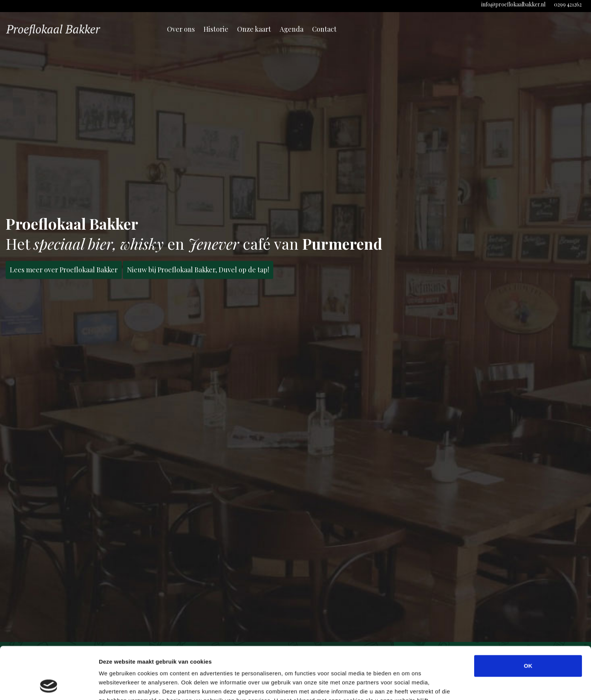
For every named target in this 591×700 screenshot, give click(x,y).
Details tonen (407, 685)
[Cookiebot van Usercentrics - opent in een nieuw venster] (49, 685)
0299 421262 (568, 4)
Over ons (181, 29)
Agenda (292, 29)
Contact (324, 29)
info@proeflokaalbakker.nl (513, 4)
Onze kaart (254, 29)
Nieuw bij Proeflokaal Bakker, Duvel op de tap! (198, 270)
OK (528, 617)
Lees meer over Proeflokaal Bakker (64, 270)
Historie (216, 29)
